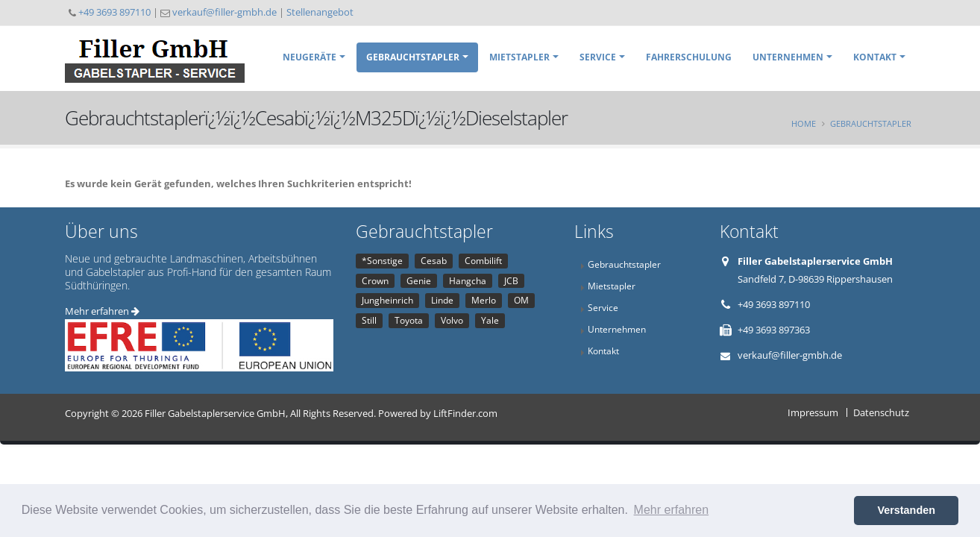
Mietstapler (519, 57)
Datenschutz (881, 412)
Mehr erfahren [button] (672, 510)
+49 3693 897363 (774, 330)
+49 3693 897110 (114, 12)
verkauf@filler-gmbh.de (224, 12)
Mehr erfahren (102, 311)
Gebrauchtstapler (413, 57)
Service (598, 57)
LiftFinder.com (465, 413)
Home (804, 123)
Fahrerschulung (689, 57)
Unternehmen (788, 57)
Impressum (813, 412)
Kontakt (875, 57)
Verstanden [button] (906, 510)
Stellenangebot (320, 12)
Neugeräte (310, 57)
